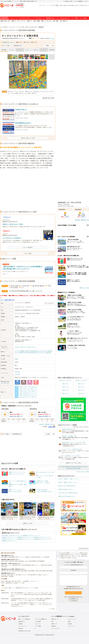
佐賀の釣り (28, 557)
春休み (61, 5)
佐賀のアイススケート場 (24, 575)
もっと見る (51, 609)
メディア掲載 (38, 626)
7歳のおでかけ (81, 390)
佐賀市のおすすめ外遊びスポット (67, 496)
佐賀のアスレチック (36, 565)
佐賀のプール (40, 557)
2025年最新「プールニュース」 (30, 581)
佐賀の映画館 (24, 571)
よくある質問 (38, 622)
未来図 (69, 622)
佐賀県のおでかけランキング (9, 537)
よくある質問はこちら (73, 599)
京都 (48, 21)
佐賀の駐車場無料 (26, 565)
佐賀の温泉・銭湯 (5, 575)
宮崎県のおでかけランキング (26, 539)
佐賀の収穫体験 (33, 561)
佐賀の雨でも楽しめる (6, 571)
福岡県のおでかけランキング (31, 536)
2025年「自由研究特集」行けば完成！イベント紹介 (13, 583)
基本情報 (4, 50)
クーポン (20, 50)
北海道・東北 (3, 21)
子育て (77, 18)
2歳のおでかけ (65, 384)
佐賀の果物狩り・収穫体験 (7, 576)
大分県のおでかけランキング (9, 539)
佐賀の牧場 (34, 557)
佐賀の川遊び (4, 567)
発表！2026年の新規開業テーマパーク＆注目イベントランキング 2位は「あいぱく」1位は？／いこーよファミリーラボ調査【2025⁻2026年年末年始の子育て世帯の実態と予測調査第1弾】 (31, 594)
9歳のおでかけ (81, 393)
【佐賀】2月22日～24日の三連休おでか (28, 397)
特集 (85, 18)
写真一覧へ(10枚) (48, 98)
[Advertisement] (19, 190)
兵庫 (50, 21)
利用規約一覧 (21, 622)
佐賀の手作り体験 (13, 561)
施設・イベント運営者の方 (24, 619)
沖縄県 (78, 468)
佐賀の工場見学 (5, 561)
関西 (42, 21)
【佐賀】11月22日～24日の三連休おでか (28, 387)
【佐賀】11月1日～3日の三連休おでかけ (28, 389)
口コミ (28, 50)
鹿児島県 (73, 468)
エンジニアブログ (55, 629)
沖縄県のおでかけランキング (9, 541)
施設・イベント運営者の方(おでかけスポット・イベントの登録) (23, 588)
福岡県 (67, 467)
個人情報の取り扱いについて (73, 587)
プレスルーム (38, 624)
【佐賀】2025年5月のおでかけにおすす (28, 393)
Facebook (21, 629)
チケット (12, 50)
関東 (13, 21)
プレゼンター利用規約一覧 (41, 619)
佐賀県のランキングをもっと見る (73, 463)
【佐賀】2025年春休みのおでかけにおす (28, 395)
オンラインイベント (25, 18)
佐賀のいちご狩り (42, 575)
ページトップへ (84, 549)
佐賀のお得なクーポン (6, 565)
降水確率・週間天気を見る (46, 424)
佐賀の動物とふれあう (23, 561)
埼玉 (24, 21)
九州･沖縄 (62, 467)
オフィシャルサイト (49, 303)
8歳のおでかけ (65, 393)
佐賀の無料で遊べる (17, 565)
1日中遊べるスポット (84, 5)
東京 (15, 21)
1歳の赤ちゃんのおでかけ (81, 381)
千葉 (22, 21)
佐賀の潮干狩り (34, 575)
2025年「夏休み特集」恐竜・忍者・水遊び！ (11, 581)
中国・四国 (55, 21)
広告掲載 (20, 624)
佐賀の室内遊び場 (16, 571)
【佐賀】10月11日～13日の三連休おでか (28, 391)
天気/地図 (52, 50)
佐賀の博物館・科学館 (33, 571)
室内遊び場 (17, 372)
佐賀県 (71, 467)
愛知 (31, 21)
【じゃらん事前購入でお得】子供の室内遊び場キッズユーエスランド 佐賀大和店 (33, 352)
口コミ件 (51, 38)
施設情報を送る (17, 46)
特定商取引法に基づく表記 (24, 631)
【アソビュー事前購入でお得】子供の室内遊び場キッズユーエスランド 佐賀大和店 (33, 351)
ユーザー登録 (4, 588)
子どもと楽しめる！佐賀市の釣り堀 (67, 493)
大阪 (45, 21)
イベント (12, 18)
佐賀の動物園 (11, 557)
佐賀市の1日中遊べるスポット (66, 489)
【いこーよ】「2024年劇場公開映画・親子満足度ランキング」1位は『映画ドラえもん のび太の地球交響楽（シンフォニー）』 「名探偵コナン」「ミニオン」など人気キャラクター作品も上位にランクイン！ (31, 605)
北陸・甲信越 (37, 21)
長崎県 (76, 467)
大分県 (85, 467)
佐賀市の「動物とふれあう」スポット (68, 482)
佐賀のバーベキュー (20, 557)
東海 (28, 21)
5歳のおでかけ (81, 387)
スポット (4, 18)
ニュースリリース (22, 626)
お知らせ (36, 50)
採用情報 (53, 626)
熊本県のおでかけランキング (42, 537)
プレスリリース (71, 626)
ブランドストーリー (72, 619)
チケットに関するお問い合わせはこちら (73, 597)
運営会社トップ (55, 619)
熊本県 (80, 467)
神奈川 (19, 21)
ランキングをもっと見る (83, 472)
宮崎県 (68, 468)
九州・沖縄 (62, 21)
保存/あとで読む (68, 1)
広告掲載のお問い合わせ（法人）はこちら (73, 588)
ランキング (39, 18)
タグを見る (17, 374)
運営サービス (54, 624)
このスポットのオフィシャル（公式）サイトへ (25, 347)
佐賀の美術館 (42, 571)
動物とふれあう (75, 5)
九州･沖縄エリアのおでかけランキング (12, 536)
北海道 (9, 21)
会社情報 (70, 624)
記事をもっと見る (28, 523)
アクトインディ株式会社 (69, 616)
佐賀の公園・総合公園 (46, 565)
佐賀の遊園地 (4, 557)
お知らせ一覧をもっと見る (28, 138)
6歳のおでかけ (65, 390)
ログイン (86, 1)
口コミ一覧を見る (28, 247)
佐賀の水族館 (49, 571)
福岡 (66, 21)
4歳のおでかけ (65, 387)
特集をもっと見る (84, 288)
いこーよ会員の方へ (73, 601)
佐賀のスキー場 (14, 575)
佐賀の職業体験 (41, 561)
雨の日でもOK (67, 5)
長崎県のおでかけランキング (26, 537)
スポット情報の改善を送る (7, 300)
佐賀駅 (16, 359)
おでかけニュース (65, 18)
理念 (52, 622)
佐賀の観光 (47, 557)
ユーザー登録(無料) (78, 1)
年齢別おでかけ (50, 18)
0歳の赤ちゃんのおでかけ (65, 381)
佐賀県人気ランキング (9, 42)
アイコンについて (5, 383)
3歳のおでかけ (81, 384)
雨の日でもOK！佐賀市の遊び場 (67, 486)
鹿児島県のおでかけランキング (42, 539)
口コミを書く (6, 46)
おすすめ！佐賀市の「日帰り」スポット (69, 479)
